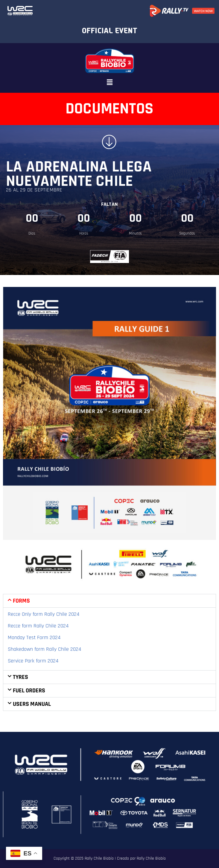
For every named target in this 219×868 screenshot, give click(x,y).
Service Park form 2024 (33, 661)
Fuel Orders (29, 691)
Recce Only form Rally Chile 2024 (44, 614)
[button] (109, 83)
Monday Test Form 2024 (34, 637)
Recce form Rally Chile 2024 (38, 626)
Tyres (20, 677)
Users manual (32, 704)
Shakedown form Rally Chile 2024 (44, 649)
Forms (21, 601)
